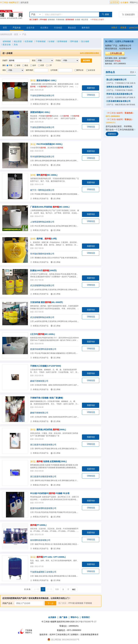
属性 (4, 65)
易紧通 (123, 28)
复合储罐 (85, 41)
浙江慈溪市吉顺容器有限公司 (43, 445)
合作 (34, 65)
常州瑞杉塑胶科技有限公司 (42, 254)
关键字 (5, 60)
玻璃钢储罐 (70, 20)
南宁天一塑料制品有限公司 (42, 190)
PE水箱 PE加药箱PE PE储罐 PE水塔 (50, 493)
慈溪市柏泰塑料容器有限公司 (43, 349)
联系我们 (86, 617)
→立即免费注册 (115, 53)
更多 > (133, 72)
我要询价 (91, 88)
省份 (4, 70)
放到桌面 (24, 2)
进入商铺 (55, 104)
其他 (16, 45)
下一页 (50, 589)
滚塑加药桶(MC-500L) (40, 112)
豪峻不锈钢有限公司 (39, 381)
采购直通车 (128, 14)
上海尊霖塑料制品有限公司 (42, 222)
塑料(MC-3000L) (47, 175)
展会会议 (72, 28)
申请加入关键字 (97, 20)
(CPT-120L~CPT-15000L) (51, 557)
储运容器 (85, 20)
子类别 (58, 60)
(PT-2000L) (38, 525)
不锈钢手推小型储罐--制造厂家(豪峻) (47, 398)
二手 (50, 65)
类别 (34, 60)
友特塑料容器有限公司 (40, 540)
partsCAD (134, 28)
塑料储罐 (74, 41)
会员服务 (124, 2)
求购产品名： (8, 603)
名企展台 (44, 28)
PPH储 (72, 603)
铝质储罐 (29, 41)
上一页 (36, 589)
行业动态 (58, 28)
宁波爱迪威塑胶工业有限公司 (43, 572)
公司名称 (54, 70)
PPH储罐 (43, 20)
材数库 (114, 28)
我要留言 (112, 134)
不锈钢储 (88, 603)
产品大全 (17, 28)
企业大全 (30, 28)
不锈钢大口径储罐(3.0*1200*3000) (46, 366)
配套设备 (7, 45)
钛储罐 (78, 20)
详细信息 (91, 95)
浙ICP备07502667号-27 (86, 622)
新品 (26, 65)
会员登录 (114, 2)
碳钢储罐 (51, 20)
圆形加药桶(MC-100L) (46, 80)
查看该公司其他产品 (39, 104)
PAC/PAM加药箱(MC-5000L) (49, 144)
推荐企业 (80, 70)
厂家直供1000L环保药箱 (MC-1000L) (50, 207)
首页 (5, 28)
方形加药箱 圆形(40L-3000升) (47, 302)
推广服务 (63, 617)
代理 (42, 65)
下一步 (50, 603)
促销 (18, 65)
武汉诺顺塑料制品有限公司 (42, 285)
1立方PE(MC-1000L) (43, 334)
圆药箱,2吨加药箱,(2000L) (51, 430)
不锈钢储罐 (60, 20)
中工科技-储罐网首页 (9, 2)
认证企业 (92, 70)
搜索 (105, 14)
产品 (24, 34)
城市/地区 (30, 70)
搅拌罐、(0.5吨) (47, 239)
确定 (74, 589)
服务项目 (86, 28)
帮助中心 (134, 2)
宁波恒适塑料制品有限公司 (42, 96)
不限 (10, 65)
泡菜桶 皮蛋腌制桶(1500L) (52, 461)
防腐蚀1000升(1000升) (43, 271)
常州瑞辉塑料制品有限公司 (42, 157)
